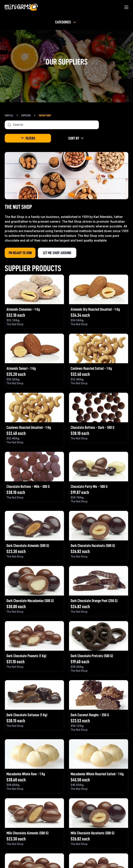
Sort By (76, 138)
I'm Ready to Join (20, 253)
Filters (28, 138)
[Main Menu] (126, 7)
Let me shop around (57, 253)
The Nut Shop (45, 115)
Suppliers (26, 115)
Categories (66, 22)
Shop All (9, 115)
